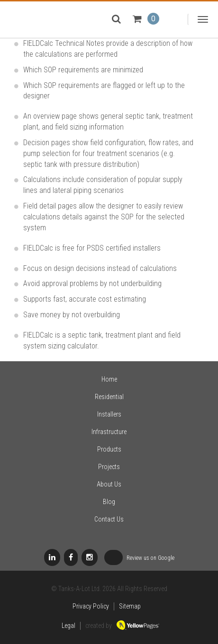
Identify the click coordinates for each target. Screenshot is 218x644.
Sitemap (130, 606)
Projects (109, 467)
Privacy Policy (91, 606)
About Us (109, 484)
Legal (68, 626)
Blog (109, 502)
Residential (109, 397)
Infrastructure (109, 432)
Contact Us (109, 519)
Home (109, 379)
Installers (109, 414)
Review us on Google (139, 558)
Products (109, 449)
